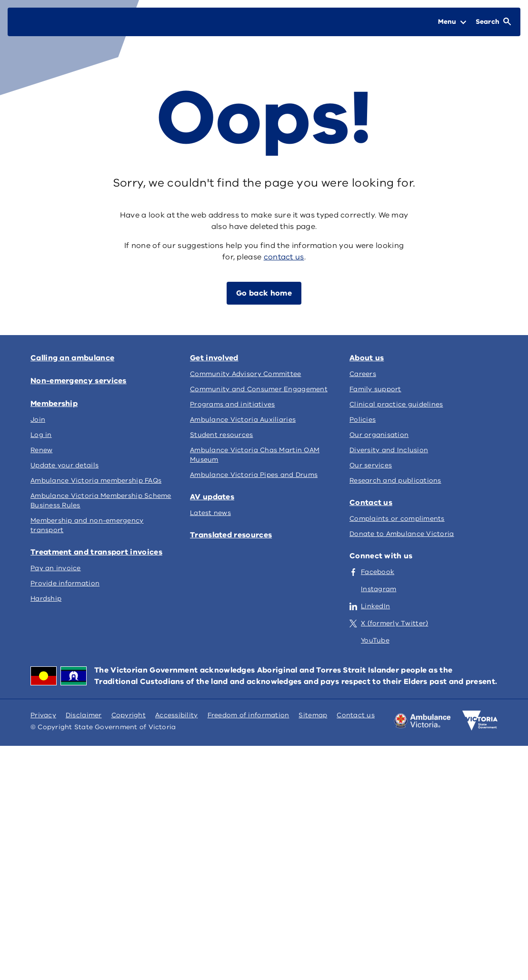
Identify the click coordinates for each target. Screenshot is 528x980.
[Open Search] (493, 22)
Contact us (371, 503)
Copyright (129, 715)
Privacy (43, 715)
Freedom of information (249, 715)
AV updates (212, 497)
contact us (284, 257)
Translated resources (231, 535)
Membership (54, 404)
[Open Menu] (452, 22)
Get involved (214, 358)
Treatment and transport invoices (96, 552)
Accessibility (177, 715)
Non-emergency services (79, 381)
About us (367, 358)
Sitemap (313, 715)
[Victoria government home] (480, 721)
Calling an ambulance (72, 358)
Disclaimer (84, 715)
